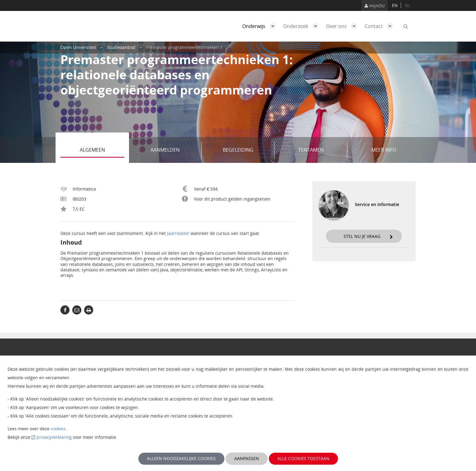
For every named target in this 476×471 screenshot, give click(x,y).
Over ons (343, 26)
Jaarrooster (178, 233)
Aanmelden (174, 150)
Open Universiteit (78, 47)
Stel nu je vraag (368, 236)
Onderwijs (260, 26)
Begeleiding (246, 150)
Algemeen (102, 150)
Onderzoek (302, 26)
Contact (380, 26)
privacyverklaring (54, 437)
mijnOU (375, 6)
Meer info (384, 150)
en (395, 5)
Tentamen (320, 150)
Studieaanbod (121, 47)
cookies (58, 429)
